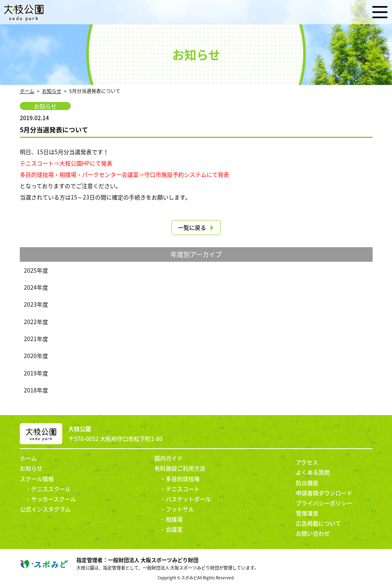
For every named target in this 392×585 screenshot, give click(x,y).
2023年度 (36, 304)
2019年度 (36, 373)
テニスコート (183, 489)
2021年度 (36, 339)
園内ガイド (169, 458)
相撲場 (174, 519)
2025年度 (36, 270)
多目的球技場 (183, 479)
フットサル (180, 509)
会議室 (174, 529)
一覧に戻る (192, 227)
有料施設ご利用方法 (180, 468)
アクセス (307, 462)
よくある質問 (313, 472)
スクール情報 (37, 479)
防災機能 (307, 483)
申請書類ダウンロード (324, 493)
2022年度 (36, 322)
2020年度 (36, 356)
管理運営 (307, 513)
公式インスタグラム (45, 509)
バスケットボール (188, 499)
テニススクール (51, 489)
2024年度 (36, 287)
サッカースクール (54, 499)
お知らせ (52, 91)
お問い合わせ (313, 533)
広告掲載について (318, 523)
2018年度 (36, 390)
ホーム (27, 91)
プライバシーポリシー (324, 503)
